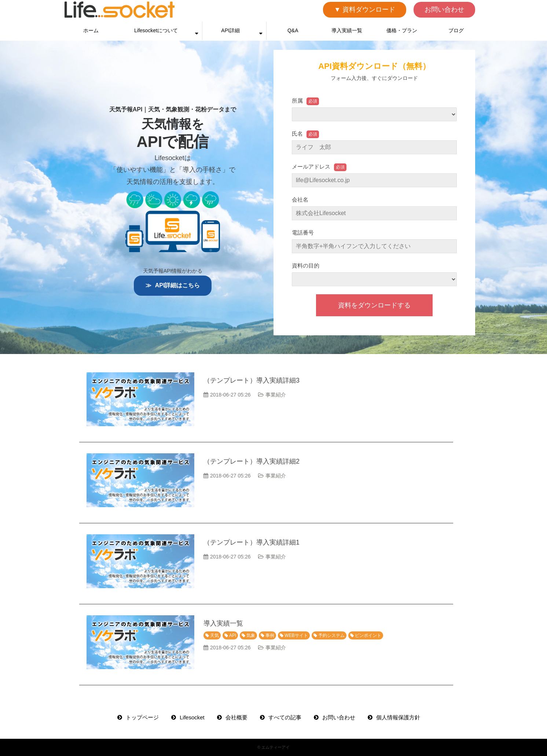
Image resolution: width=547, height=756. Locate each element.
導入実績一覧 (347, 30)
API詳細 (230, 30)
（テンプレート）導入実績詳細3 (252, 380)
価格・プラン (402, 30)
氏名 (297, 134)
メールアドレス (311, 167)
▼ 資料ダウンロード (365, 10)
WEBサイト (296, 635)
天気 (214, 635)
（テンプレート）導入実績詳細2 (252, 461)
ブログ (456, 30)
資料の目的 (306, 265)
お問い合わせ (444, 10)
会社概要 (236, 717)
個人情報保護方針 (398, 717)
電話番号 (303, 233)
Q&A (293, 30)
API (233, 635)
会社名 (300, 200)
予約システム (331, 635)
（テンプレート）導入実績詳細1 (252, 542)
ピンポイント (368, 635)
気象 (251, 635)
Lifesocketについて (156, 30)
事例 (270, 635)
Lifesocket (192, 717)
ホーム (91, 30)
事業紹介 (276, 395)
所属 (297, 101)
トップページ (142, 717)
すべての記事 (285, 717)
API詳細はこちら (178, 285)
